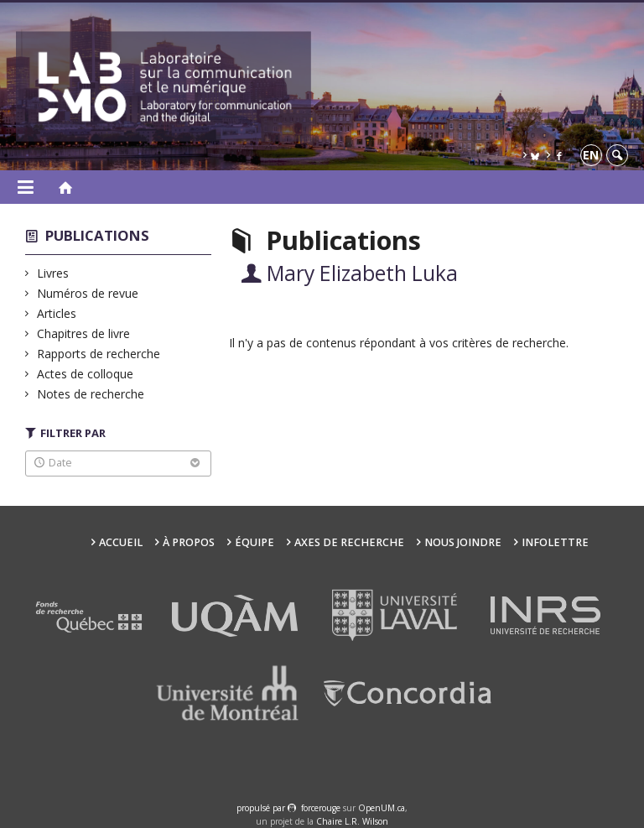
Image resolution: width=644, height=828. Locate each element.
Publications (97, 235)
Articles (57, 313)
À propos (189, 542)
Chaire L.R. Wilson (352, 821)
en (591, 155)
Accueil (121, 542)
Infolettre (555, 542)
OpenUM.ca (382, 808)
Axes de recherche (349, 542)
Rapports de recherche (99, 354)
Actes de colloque (86, 374)
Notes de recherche (91, 394)
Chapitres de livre (84, 333)
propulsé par (262, 808)
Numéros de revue (88, 293)
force (321, 808)
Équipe (254, 542)
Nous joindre (463, 542)
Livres (53, 273)
